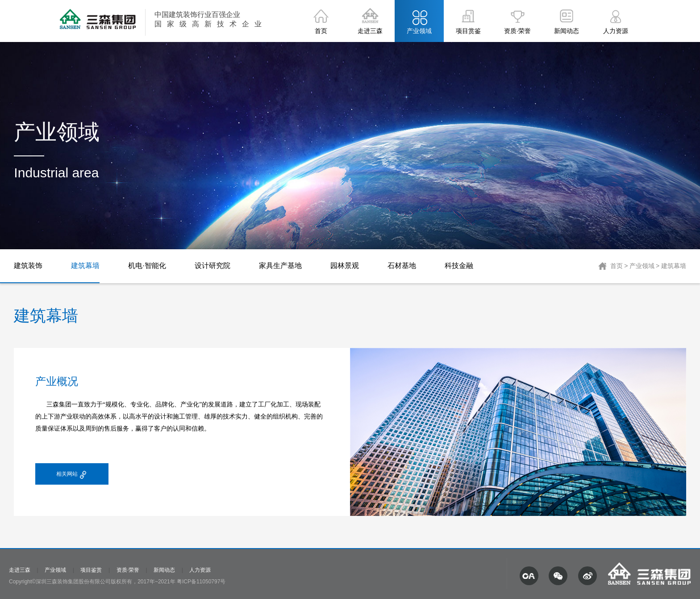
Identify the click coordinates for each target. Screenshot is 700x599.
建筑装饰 (28, 266)
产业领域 (642, 266)
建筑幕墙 (85, 266)
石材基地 (402, 266)
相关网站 (72, 475)
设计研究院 (212, 266)
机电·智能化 (147, 266)
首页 (617, 266)
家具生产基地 (280, 266)
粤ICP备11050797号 (201, 582)
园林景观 (345, 266)
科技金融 (459, 266)
